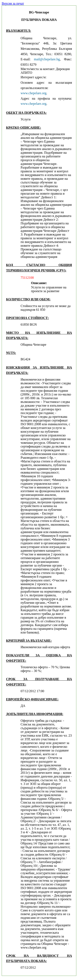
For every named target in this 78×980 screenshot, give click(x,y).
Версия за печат (13, 3)
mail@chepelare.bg (47, 59)
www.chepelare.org (33, 93)
